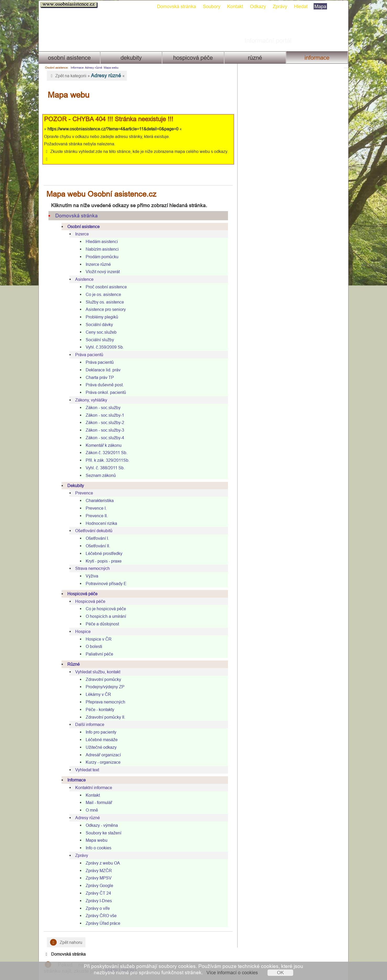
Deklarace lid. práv (101, 362)
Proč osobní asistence (104, 279)
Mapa (318, 6)
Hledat (299, 6)
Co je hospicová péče (104, 601)
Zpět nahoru (64, 935)
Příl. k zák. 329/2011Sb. (105, 453)
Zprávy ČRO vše (99, 908)
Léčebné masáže (100, 732)
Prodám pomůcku (100, 249)
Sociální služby (98, 332)
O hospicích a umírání (104, 609)
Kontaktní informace (92, 780)
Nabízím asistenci (100, 241)
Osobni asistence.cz (67, 5)
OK (280, 973)
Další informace (88, 717)
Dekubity (130, 58)
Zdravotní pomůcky (101, 672)
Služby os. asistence (103, 294)
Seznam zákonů (99, 468)
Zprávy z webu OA (101, 855)
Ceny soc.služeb (99, 324)
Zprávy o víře (96, 901)
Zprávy (278, 6)
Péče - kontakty (98, 702)
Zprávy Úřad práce (101, 916)
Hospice (81, 624)
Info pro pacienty (99, 724)
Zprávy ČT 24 (96, 885)
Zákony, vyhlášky (89, 392)
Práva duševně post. (103, 377)
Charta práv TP (98, 370)
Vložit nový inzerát (101, 264)
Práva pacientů (87, 347)
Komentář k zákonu (102, 438)
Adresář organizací (101, 747)
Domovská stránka (174, 6)
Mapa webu (109, 68)
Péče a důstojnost (100, 616)
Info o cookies (96, 840)
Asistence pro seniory (104, 302)
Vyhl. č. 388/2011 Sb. (103, 460)
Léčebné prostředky (102, 546)
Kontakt (233, 6)
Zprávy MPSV (97, 870)
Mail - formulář (97, 795)
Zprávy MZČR (97, 863)
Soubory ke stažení (101, 825)
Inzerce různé (96, 257)
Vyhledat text (85, 762)
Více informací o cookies (232, 973)
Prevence (82, 486)
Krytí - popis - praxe (102, 553)
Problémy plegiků (100, 309)
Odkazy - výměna (100, 818)
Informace (319, 58)
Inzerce (80, 226)
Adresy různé (91, 68)
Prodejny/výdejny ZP (103, 679)
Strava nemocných (90, 561)
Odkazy (256, 6)
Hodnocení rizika (99, 516)
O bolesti (92, 639)
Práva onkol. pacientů (104, 385)
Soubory (209, 6)
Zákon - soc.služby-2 (103, 415)
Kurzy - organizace (101, 755)
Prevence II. (95, 508)
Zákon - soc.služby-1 (103, 408)
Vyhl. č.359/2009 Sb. (103, 339)
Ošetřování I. (95, 531)
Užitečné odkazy (99, 740)
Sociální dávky (97, 317)
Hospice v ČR (97, 631)
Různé (256, 58)
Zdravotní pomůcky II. (103, 709)
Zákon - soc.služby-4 (103, 430)
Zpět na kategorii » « (85, 75)
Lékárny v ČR (96, 687)
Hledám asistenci (100, 234)
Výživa (90, 568)
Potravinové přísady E (104, 576)
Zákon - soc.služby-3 (103, 422)
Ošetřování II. (96, 538)
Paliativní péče (97, 646)
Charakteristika (98, 493)
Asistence (82, 272)
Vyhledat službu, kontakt (96, 664)
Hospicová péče (193, 58)
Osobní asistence (67, 58)
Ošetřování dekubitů (92, 523)
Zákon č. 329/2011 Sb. (104, 445)
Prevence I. (94, 500)
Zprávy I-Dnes (97, 893)
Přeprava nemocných (103, 694)
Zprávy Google (97, 878)
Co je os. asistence (101, 287)
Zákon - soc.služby (101, 400)
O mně (90, 802)
